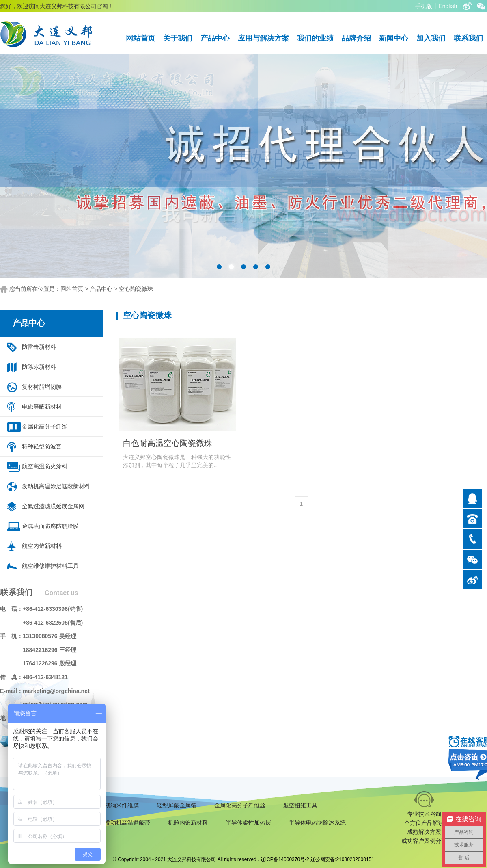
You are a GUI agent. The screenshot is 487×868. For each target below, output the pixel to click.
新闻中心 (394, 38)
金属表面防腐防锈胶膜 (50, 526)
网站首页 (140, 38)
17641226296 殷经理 (50, 663)
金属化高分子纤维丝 (240, 805)
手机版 (424, 6)
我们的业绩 (315, 38)
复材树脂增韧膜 (42, 387)
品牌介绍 (356, 38)
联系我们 (468, 38)
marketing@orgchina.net (56, 691)
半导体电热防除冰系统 (317, 823)
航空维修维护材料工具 (50, 566)
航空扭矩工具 (300, 805)
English (448, 6)
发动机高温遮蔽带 (127, 823)
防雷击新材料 (39, 347)
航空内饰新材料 (42, 546)
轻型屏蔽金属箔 (177, 805)
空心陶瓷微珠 (136, 289)
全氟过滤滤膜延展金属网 (53, 506)
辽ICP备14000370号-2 (285, 859)
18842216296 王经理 (50, 650)
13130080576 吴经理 (50, 636)
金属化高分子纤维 (45, 426)
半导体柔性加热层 (248, 823)
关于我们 (178, 38)
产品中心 (215, 38)
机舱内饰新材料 (188, 823)
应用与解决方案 (263, 38)
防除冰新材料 (39, 367)
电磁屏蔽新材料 (42, 407)
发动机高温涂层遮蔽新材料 (56, 486)
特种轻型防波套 (42, 446)
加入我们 (431, 38)
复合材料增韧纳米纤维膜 (108, 805)
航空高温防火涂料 (45, 466)
